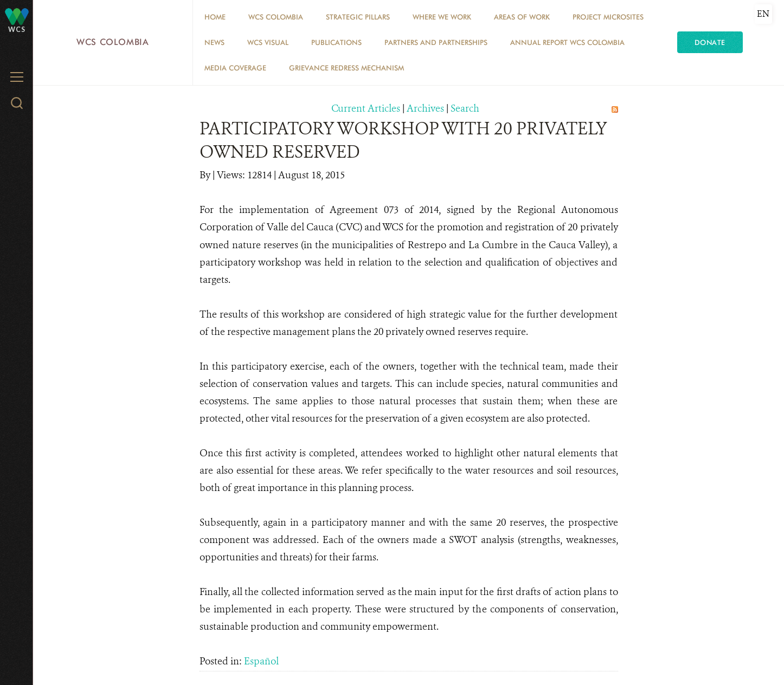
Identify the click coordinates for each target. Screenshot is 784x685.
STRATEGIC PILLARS (358, 17)
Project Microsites (608, 17)
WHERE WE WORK (442, 17)
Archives (425, 108)
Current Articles (366, 108)
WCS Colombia (113, 42)
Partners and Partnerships (436, 42)
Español (261, 661)
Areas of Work (522, 17)
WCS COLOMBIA (276, 17)
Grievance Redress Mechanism (346, 68)
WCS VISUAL (268, 42)
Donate (710, 42)
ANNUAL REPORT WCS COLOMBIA (567, 42)
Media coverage (235, 68)
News (214, 42)
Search (465, 108)
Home (215, 17)
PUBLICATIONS (336, 42)
